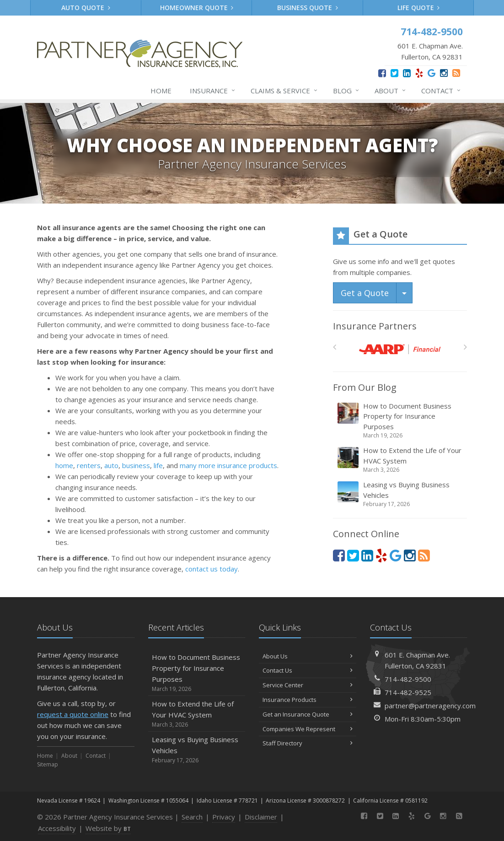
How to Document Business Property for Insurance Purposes (401, 421)
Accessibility (57, 828)
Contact (441, 91)
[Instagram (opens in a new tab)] (444, 73)
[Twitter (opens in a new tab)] (394, 73)
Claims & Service (284, 91)
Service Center (308, 685)
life (158, 465)
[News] (456, 73)
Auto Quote (86, 8)
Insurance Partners (375, 326)
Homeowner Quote (197, 8)
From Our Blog (365, 387)
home (64, 465)
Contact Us (308, 670)
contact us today (212, 569)
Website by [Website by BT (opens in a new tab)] (108, 828)
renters (89, 465)
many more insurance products (228, 465)
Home (161, 91)
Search (192, 817)
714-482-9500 (408, 679)
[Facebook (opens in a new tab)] (382, 73)
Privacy (224, 817)
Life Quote (419, 8)
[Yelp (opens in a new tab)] (419, 73)
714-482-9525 (408, 692)
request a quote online (73, 714)
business (136, 465)
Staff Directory (308, 743)
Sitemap (48, 764)
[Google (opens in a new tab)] (432, 73)
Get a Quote (365, 293)
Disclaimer (261, 817)
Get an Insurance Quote (308, 714)
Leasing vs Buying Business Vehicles (401, 494)
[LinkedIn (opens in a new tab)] (407, 73)
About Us (308, 656)
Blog (346, 91)
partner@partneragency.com (430, 706)
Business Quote (308, 8)
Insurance (213, 91)
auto (111, 465)
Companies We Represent (308, 729)
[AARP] (400, 349)
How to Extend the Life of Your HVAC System (401, 460)
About (391, 91)
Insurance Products (308, 700)
